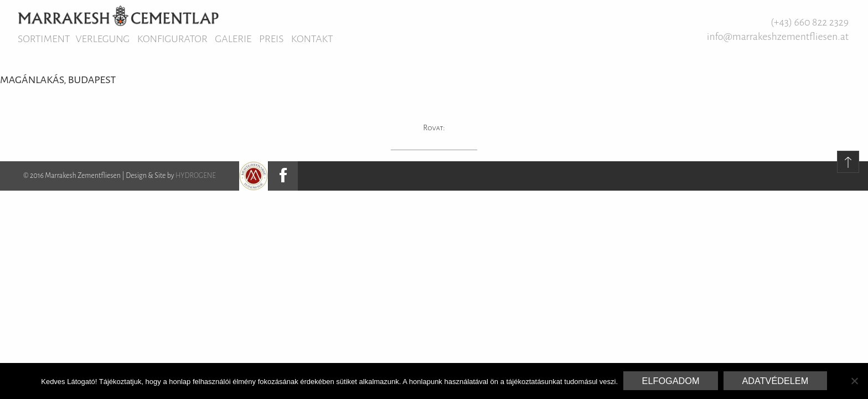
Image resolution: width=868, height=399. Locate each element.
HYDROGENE (196, 176)
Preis (271, 39)
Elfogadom (671, 381)
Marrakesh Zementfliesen (118, 16)
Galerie (233, 39)
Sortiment (44, 39)
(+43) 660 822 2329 (810, 22)
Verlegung (102, 39)
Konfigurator (172, 39)
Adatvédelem (775, 381)
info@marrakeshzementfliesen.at (778, 37)
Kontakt (312, 39)
